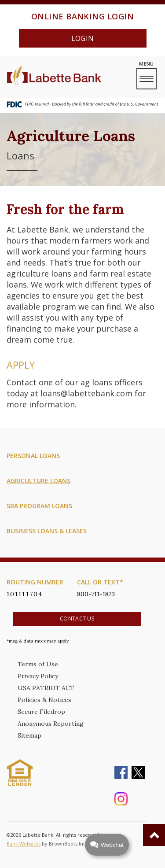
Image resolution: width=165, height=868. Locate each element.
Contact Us (77, 619)
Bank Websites (24, 844)
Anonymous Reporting (51, 724)
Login (83, 38)
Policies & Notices (44, 700)
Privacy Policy (38, 676)
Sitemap (29, 735)
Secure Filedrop (41, 712)
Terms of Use (38, 664)
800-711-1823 (96, 594)
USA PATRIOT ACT (46, 688)
